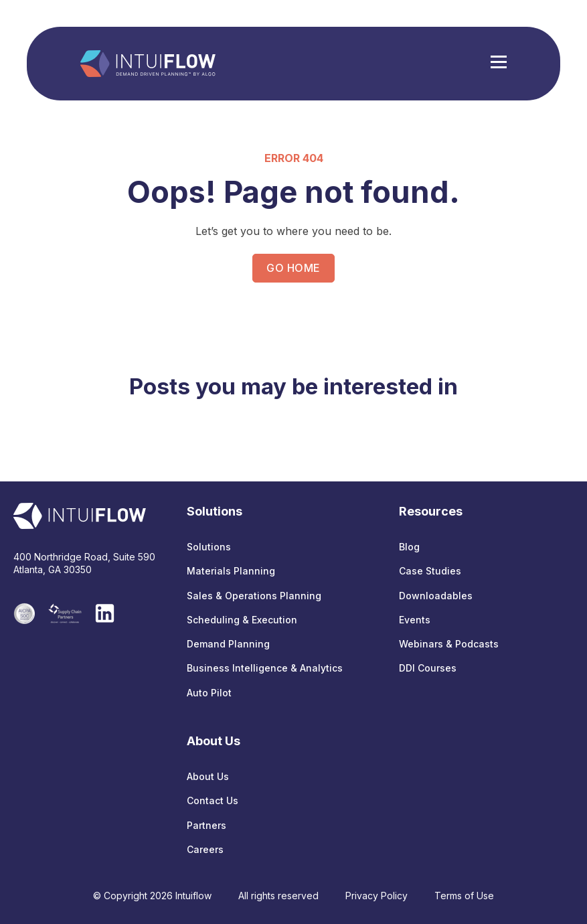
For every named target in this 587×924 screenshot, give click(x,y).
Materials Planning (231, 571)
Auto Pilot (209, 693)
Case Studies (430, 571)
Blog (409, 547)
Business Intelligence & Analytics (265, 668)
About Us (208, 776)
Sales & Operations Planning (254, 596)
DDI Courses (428, 668)
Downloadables (436, 596)
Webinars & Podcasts (449, 644)
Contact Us (213, 800)
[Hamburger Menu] (499, 64)
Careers (205, 849)
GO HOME (293, 268)
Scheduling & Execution (242, 620)
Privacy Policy (376, 896)
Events (415, 620)
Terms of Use (464, 896)
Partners (206, 825)
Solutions (209, 547)
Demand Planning (228, 644)
